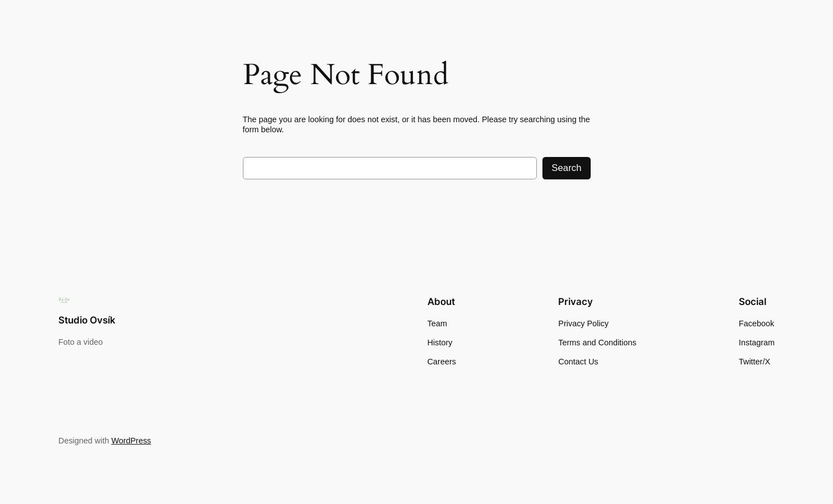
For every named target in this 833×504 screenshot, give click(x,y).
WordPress (131, 441)
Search (566, 168)
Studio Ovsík (87, 320)
